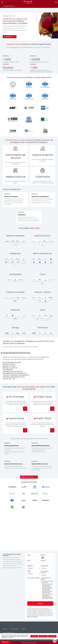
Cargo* (29, 571)
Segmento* (30, 566)
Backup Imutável (9, 366)
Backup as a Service (10, 368)
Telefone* (43, 555)
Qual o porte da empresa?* (45, 572)
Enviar (40, 604)
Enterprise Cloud (9, 364)
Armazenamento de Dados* (46, 579)
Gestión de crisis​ (9, 379)
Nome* (29, 555)
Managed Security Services (13, 371)
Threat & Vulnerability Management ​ (16, 375)
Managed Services (9, 6)
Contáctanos (8, 37)
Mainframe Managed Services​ (14, 377)
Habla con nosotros (27, 477)
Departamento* (45, 566)
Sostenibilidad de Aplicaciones (16, 353)
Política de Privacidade (32, 617)
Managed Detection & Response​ (15, 373)
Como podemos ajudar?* (34, 578)
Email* (29, 560)
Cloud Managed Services (12, 362)
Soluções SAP (8, 370)
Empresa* (43, 560)
